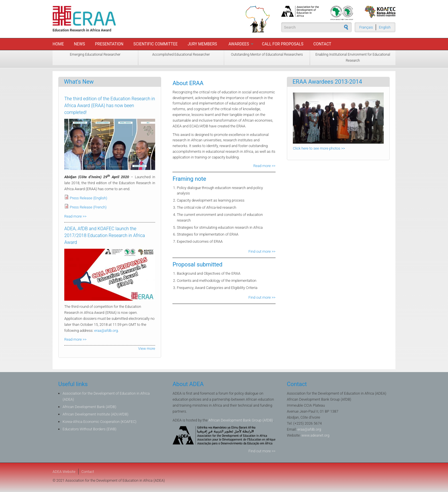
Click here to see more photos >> (319, 148)
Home (58, 44)
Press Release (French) (88, 207)
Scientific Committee (156, 44)
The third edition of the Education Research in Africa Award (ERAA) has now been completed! (110, 106)
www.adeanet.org (315, 435)
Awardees (239, 44)
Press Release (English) (88, 198)
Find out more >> (262, 251)
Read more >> (264, 166)
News (80, 44)
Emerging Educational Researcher (95, 55)
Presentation (109, 44)
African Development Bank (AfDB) (89, 407)
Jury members (202, 44)
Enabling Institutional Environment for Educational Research (353, 58)
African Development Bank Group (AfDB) (241, 420)
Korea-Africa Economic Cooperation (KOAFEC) (99, 422)
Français (366, 27)
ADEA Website (64, 472)
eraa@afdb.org (106, 331)
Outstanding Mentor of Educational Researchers (267, 55)
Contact (322, 44)
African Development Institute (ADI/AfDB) (96, 414)
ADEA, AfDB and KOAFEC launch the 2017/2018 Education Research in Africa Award (105, 235)
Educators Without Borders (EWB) (89, 429)
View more (147, 349)
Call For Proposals (283, 44)
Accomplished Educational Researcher (181, 55)
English (385, 27)
